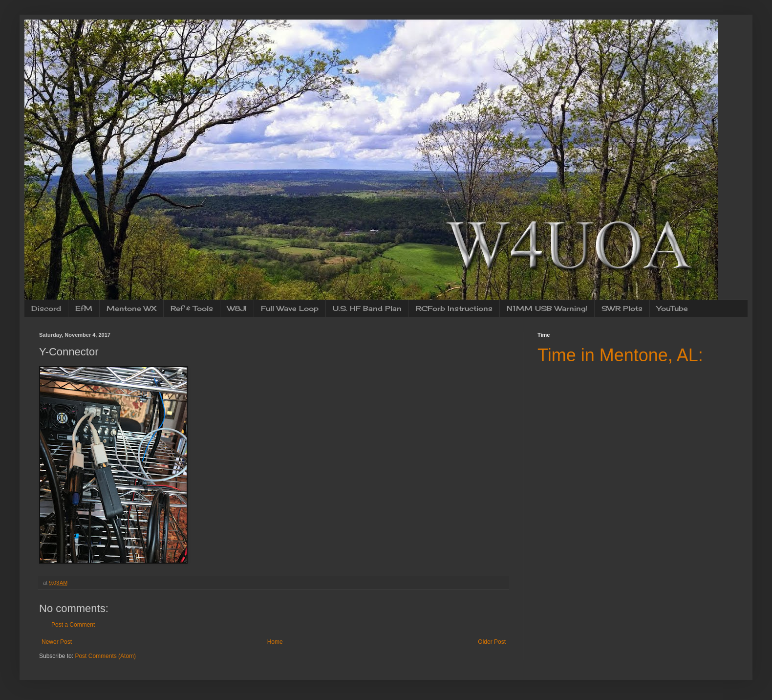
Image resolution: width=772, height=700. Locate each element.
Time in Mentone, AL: (620, 355)
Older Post (492, 642)
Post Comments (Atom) (105, 656)
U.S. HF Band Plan (367, 308)
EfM (84, 308)
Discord (46, 308)
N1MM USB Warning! (547, 308)
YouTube (672, 308)
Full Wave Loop (290, 308)
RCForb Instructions (454, 308)
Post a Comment (73, 625)
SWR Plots (622, 308)
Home (275, 642)
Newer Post (57, 642)
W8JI (237, 308)
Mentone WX (131, 308)
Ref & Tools (192, 308)
